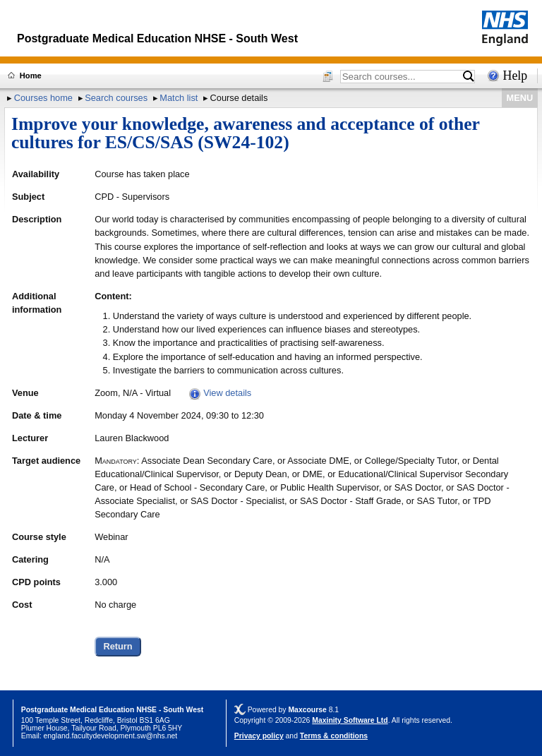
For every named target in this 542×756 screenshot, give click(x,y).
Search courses (116, 98)
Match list (179, 98)
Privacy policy (259, 736)
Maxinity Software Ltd (350, 720)
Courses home (43, 98)
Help (516, 76)
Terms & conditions (334, 736)
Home (31, 76)
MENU (520, 98)
